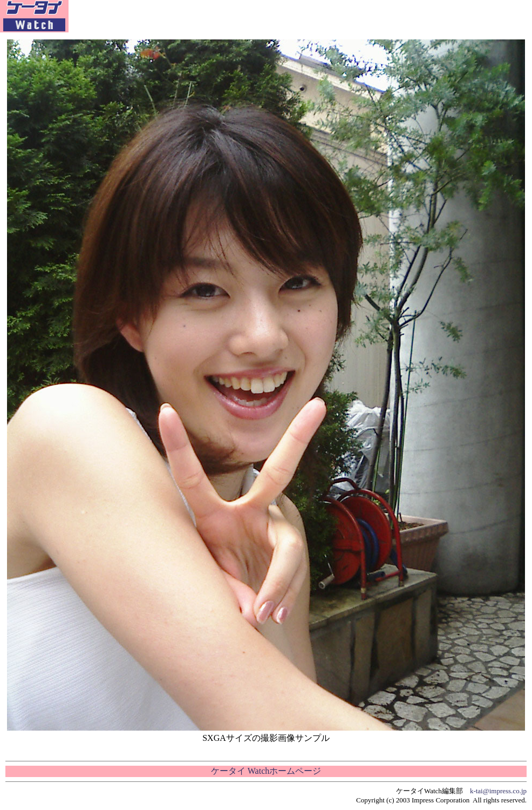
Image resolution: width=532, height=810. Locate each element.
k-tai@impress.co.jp (498, 791)
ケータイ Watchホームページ (266, 771)
